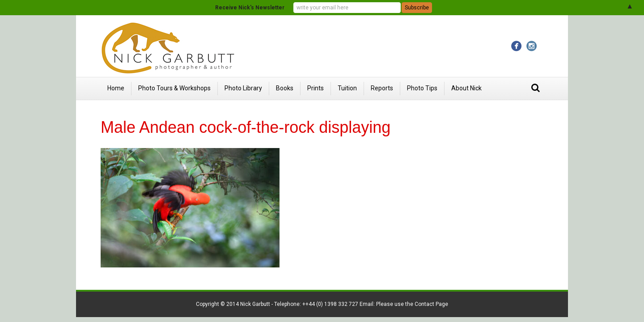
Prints (316, 88)
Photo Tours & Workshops (174, 88)
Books (285, 88)
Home (116, 88)
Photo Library (243, 88)
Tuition (347, 88)
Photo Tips (422, 88)
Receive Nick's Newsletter (250, 8)
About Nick (466, 88)
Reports (382, 88)
